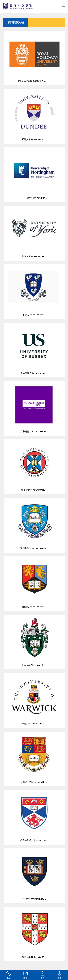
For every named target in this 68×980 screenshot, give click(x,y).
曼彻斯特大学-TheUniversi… (34, 407)
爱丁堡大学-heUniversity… (34, 465)
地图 (59, 975)
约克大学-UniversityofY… (34, 232)
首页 (43, 975)
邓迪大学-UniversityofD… (34, 115)
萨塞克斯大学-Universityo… (34, 348)
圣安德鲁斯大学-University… (34, 816)
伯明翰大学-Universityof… (34, 582)
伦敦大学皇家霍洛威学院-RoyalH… (34, 56)
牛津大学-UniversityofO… (34, 874)
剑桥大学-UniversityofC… (34, 933)
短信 (25, 975)
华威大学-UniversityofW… (34, 699)
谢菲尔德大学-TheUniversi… (34, 524)
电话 (9, 975)
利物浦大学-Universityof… (34, 290)
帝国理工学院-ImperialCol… (34, 757)
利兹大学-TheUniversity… (34, 641)
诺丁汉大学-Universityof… (34, 173)
